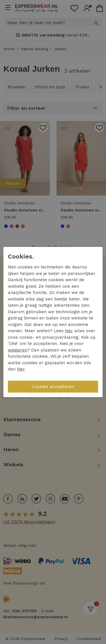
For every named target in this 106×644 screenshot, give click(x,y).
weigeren (18, 350)
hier (69, 331)
